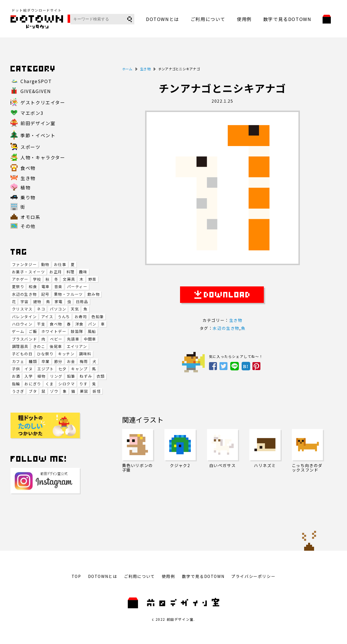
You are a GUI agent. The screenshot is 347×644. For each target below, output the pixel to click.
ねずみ (86, 376)
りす (83, 384)
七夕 (62, 369)
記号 (45, 294)
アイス (47, 317)
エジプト (45, 369)
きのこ (39, 346)
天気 (75, 309)
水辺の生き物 (24, 294)
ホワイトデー (54, 331)
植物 (41, 376)
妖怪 (97, 391)
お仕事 (60, 264)
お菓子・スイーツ (29, 272)
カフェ (18, 361)
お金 (71, 361)
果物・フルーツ (68, 294)
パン (92, 324)
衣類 (101, 376)
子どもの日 (22, 354)
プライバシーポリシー (253, 576)
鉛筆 (71, 376)
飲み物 (94, 294)
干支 (41, 324)
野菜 (92, 279)
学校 (37, 279)
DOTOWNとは (163, 19)
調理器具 (20, 346)
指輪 (16, 384)
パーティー (77, 287)
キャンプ (79, 369)
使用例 (244, 19)
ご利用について (208, 19)
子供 (16, 369)
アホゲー (20, 279)
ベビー (56, 339)
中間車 (90, 339)
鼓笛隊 (77, 331)
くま (50, 384)
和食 (33, 287)
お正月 (56, 272)
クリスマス (22, 309)
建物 (37, 302)
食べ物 (56, 324)
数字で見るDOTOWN (287, 19)
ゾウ (54, 391)
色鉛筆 (98, 317)
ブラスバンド (25, 339)
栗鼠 (84, 391)
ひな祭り (45, 354)
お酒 (16, 376)
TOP (76, 576)
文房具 (69, 279)
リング (56, 376)
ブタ (33, 391)
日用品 (82, 302)
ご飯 (33, 331)
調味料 (85, 354)
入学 (29, 376)
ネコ (41, 309)
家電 (59, 302)
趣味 (83, 272)
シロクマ (66, 384)
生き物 (236, 320)
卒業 (46, 361)
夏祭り (18, 287)
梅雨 (84, 361)
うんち (64, 317)
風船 (92, 331)
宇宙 (25, 302)
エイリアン (77, 346)
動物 (45, 264)
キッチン (66, 354)
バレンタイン (24, 317)
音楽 (58, 287)
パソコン (58, 309)
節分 (58, 361)
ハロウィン (22, 324)
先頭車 (73, 339)
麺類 (33, 361)
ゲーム (18, 331)
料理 (71, 272)
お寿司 (81, 317)
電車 (46, 287)
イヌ (29, 369)
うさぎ (18, 391)
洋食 (79, 324)
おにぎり (33, 384)
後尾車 (56, 346)
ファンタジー (24, 264)
